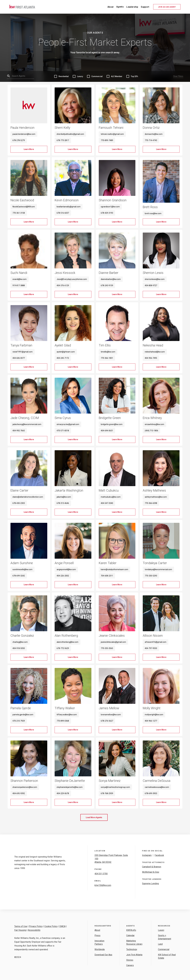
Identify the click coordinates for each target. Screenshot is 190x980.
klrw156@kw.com (103, 885)
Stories (130, 960)
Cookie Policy (51, 926)
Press (97, 935)
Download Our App (103, 955)
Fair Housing (20, 930)
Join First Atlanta (134, 955)
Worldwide (100, 949)
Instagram (147, 855)
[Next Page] (94, 817)
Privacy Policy (36, 926)
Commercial (164, 949)
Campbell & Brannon (152, 867)
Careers (130, 965)
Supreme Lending (150, 884)
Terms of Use (21, 926)
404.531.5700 (101, 874)
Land (160, 944)
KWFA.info (131, 930)
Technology (132, 949)
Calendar (130, 935)
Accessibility (34, 930)
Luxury (161, 930)
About (97, 930)
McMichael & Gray (151, 872)
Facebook (159, 855)
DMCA (62, 926)
